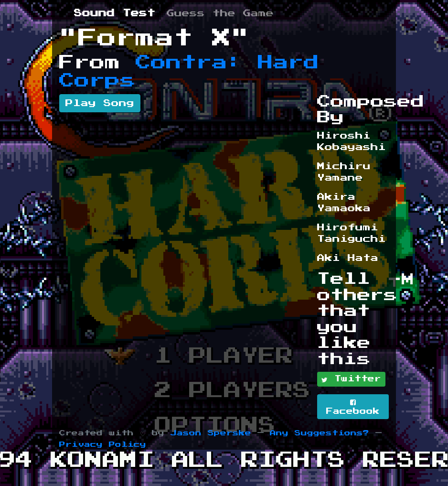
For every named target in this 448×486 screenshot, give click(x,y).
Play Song (100, 103)
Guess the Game (220, 13)
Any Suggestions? (320, 433)
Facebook (353, 407)
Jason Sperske (211, 433)
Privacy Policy (103, 445)
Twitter (351, 379)
